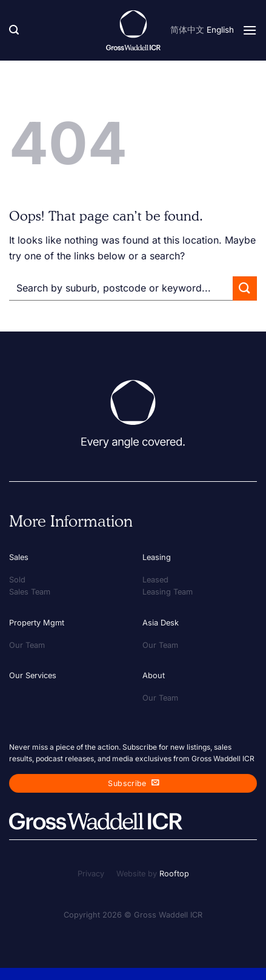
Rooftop (174, 874)
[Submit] (245, 288)
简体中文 (187, 30)
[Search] (14, 30)
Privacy (91, 874)
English (220, 30)
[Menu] (250, 30)
